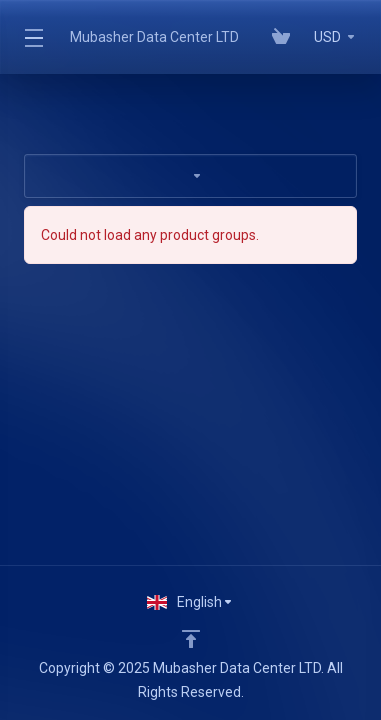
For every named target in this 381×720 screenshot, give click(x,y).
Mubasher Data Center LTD (154, 37)
